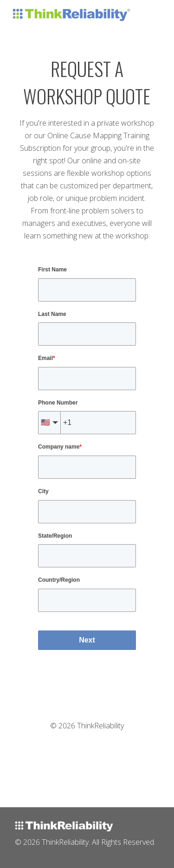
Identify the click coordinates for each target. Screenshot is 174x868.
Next (87, 640)
